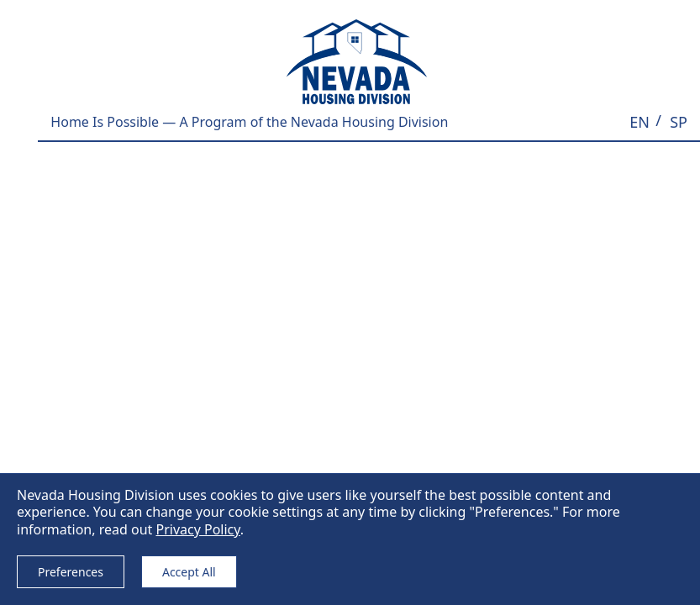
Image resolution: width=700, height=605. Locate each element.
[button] (639, 122)
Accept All (189, 572)
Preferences (71, 572)
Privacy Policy (197, 529)
